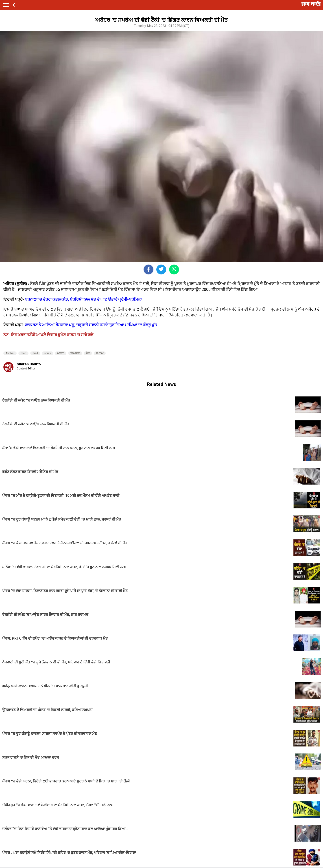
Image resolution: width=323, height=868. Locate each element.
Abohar (10, 353)
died (35, 353)
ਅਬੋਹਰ (61, 353)
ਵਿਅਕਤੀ (75, 353)
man (23, 353)
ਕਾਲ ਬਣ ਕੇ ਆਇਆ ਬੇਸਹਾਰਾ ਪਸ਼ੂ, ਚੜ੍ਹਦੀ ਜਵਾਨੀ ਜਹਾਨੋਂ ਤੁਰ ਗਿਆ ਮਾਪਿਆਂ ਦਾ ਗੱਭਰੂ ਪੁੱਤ (91, 325)
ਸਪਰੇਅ (100, 353)
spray (48, 353)
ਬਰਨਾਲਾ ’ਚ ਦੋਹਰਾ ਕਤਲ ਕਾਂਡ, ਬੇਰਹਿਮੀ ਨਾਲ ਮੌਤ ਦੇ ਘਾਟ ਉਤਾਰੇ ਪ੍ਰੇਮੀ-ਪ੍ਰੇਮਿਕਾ (83, 299)
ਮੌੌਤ (88, 353)
